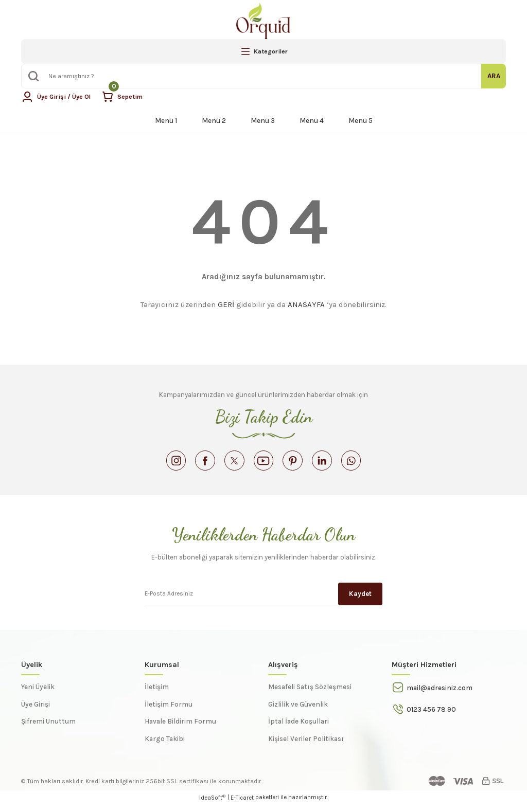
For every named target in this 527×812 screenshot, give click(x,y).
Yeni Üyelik (38, 694)
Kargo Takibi (165, 746)
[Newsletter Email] (263, 600)
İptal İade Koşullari (298, 728)
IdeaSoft (212, 805)
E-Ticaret (242, 805)
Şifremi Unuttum (48, 728)
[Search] (263, 76)
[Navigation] (263, 51)
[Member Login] (58, 97)
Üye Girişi (36, 711)
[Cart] (127, 97)
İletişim (157, 694)
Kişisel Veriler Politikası (306, 746)
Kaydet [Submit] (360, 600)
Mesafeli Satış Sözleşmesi (310, 694)
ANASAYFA (306, 304)
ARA (494, 76)
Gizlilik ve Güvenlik (298, 711)
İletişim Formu (169, 711)
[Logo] (263, 21)
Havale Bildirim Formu (180, 728)
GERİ (226, 304)
